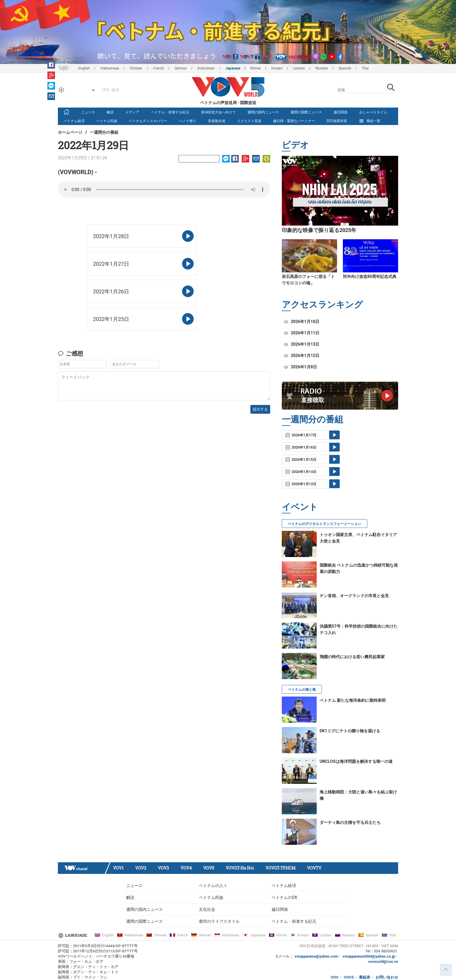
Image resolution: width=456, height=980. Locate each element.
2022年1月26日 (111, 291)
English (84, 68)
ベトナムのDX (284, 897)
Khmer (256, 68)
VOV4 (186, 868)
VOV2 (141, 868)
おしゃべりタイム (373, 112)
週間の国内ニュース (263, 112)
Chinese (136, 68)
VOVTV (314, 868)
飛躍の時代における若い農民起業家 (352, 657)
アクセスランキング (322, 304)
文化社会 (207, 909)
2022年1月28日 (111, 236)
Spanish (345, 68)
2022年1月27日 (111, 264)
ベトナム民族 (107, 121)
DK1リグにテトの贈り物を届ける (350, 731)
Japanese (233, 68)
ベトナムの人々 (213, 886)
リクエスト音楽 (249, 121)
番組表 (365, 977)
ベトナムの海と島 (302, 690)
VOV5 (209, 868)
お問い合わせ (387, 977)
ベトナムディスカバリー (148, 121)
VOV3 (163, 868)
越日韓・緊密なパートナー (294, 121)
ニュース (88, 112)
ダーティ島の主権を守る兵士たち (350, 822)
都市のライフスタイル (219, 921)
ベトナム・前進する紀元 (170, 112)
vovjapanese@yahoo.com (316, 956)
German (181, 68)
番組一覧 (369, 121)
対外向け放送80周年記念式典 (370, 276)
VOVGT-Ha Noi (240, 868)
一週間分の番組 (104, 132)
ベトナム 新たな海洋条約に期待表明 (353, 700)
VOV (335, 977)
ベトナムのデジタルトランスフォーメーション (325, 524)
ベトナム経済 (74, 121)
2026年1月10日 (301, 322)
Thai (365, 68)
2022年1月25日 (111, 319)
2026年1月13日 (301, 344)
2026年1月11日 (301, 333)
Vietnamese (110, 68)
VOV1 (118, 868)
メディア (132, 112)
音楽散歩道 (217, 121)
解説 (110, 112)
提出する (260, 409)
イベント (300, 507)
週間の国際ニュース (306, 112)
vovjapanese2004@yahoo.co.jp (369, 956)
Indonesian (206, 68)
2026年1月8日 (300, 367)
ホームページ (70, 132)
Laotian (299, 68)
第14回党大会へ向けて (218, 112)
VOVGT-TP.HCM (280, 868)
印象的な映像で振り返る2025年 (319, 230)
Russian (322, 68)
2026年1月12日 (301, 356)
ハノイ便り (188, 121)
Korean (277, 68)
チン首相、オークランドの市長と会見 (354, 596)
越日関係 (341, 112)
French (159, 68)
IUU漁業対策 (337, 121)
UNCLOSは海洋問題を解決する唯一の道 (356, 761)
